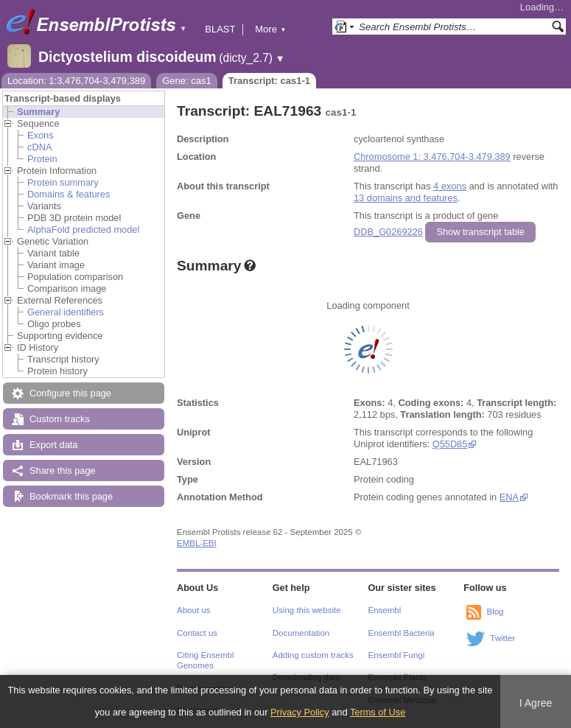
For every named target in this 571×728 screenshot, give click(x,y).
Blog (495, 612)
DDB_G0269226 (388, 232)
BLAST (220, 29)
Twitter (502, 638)
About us (193, 610)
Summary (38, 112)
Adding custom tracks (313, 655)
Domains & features (69, 194)
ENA (509, 497)
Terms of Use (378, 712)
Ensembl (385, 610)
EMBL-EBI (197, 543)
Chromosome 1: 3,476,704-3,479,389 (432, 157)
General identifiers (66, 312)
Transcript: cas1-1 (269, 81)
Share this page (63, 470)
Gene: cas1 (187, 81)
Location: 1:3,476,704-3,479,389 (76, 81)
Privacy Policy (300, 712)
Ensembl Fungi (397, 655)
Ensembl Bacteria (402, 633)
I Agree (536, 703)
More (270, 29)
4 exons (450, 186)
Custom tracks (60, 419)
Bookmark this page (71, 496)
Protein (42, 159)
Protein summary (63, 182)
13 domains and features (406, 198)
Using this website (307, 610)
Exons (41, 135)
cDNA (39, 147)
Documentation (301, 633)
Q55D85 (450, 444)
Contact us (197, 633)
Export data (53, 445)
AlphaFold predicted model (83, 230)
